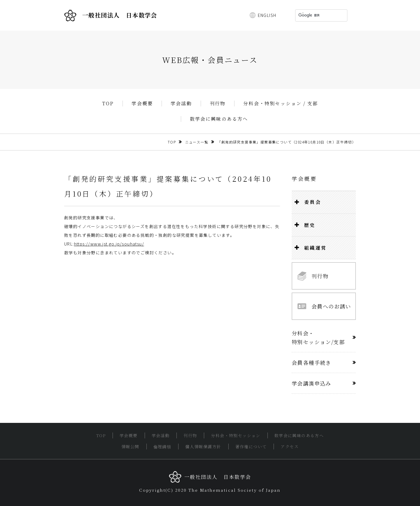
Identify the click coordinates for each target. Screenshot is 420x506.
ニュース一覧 (197, 142)
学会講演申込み (311, 383)
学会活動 (181, 104)
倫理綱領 (162, 447)
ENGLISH (267, 15)
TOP (108, 104)
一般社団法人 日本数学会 (111, 15)
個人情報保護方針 (203, 447)
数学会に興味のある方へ (219, 119)
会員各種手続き (311, 363)
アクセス (290, 447)
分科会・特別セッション (236, 435)
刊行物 (218, 104)
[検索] (314, 15)
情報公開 (130, 447)
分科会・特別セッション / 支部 (281, 104)
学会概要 (142, 104)
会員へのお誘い (324, 306)
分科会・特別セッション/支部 (318, 337)
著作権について (251, 447)
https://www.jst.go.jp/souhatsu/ (109, 244)
